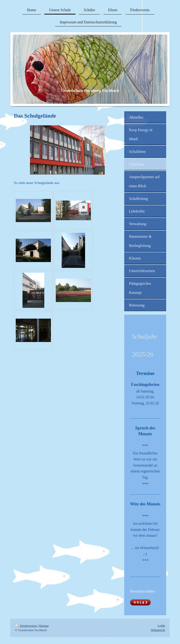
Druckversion (26, 626)
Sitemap (44, 626)
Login (161, 625)
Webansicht (158, 630)
